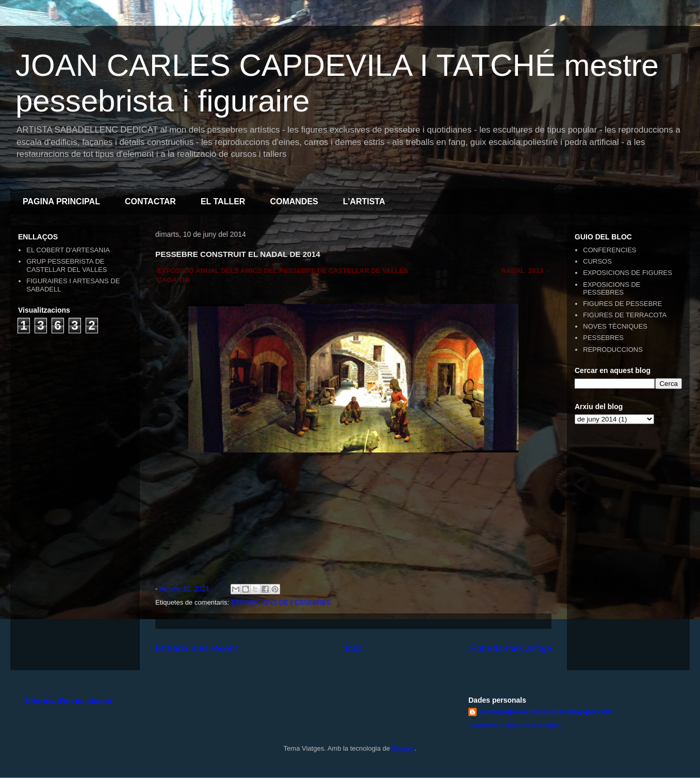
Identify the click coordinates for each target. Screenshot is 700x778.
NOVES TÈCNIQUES (615, 326)
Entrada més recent (196, 649)
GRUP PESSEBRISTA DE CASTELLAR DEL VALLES (67, 265)
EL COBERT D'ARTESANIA (68, 250)
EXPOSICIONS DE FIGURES (628, 273)
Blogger (403, 748)
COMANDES (294, 201)
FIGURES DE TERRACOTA (625, 315)
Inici (353, 649)
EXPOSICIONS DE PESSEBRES (281, 602)
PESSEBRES (603, 338)
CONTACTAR (150, 201)
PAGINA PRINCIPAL (61, 201)
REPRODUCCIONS (613, 350)
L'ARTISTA (364, 201)
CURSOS (597, 261)
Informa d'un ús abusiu (69, 700)
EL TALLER (223, 201)
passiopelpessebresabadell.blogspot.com (545, 712)
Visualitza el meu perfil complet (515, 725)
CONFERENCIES (609, 250)
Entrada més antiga (511, 649)
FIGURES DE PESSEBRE (622, 304)
